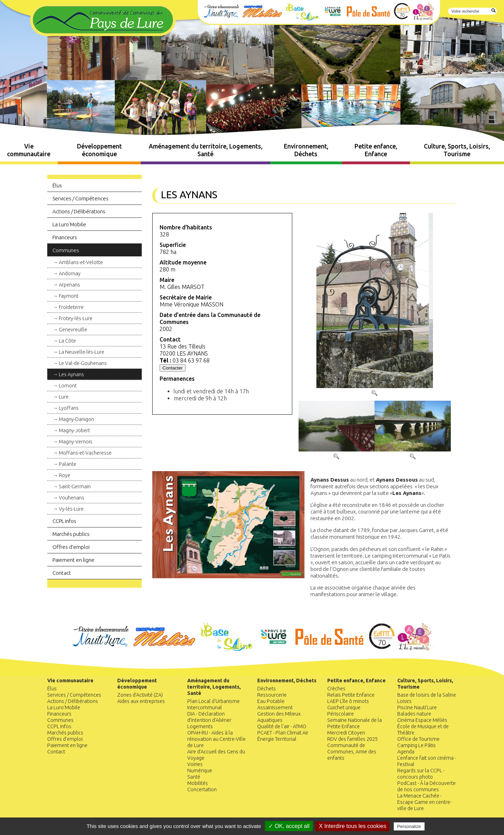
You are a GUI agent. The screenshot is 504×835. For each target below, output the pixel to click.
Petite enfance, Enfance (376, 150)
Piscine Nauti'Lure (417, 708)
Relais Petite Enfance (351, 695)
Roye (65, 475)
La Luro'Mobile (69, 224)
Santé (194, 777)
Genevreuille (73, 330)
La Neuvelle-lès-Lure (82, 352)
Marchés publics (71, 534)
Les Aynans (71, 374)
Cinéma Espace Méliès (422, 720)
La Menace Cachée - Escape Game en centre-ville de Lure (424, 802)
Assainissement (275, 708)
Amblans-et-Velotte (81, 262)
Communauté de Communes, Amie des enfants (352, 752)
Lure (64, 397)
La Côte (67, 341)
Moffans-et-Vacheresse (85, 453)
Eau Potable (271, 701)
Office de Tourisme (418, 739)
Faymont (69, 296)
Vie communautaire (29, 150)
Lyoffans (69, 408)
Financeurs (65, 237)
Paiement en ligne (73, 560)
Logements (200, 726)
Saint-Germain (75, 486)
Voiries (195, 764)
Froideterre (71, 307)
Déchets (267, 689)
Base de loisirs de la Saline (427, 695)
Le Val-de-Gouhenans (83, 363)
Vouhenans (72, 498)
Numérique (200, 771)
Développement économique (99, 150)
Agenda (406, 752)
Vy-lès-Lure (71, 509)
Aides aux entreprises (141, 701)
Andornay (70, 274)
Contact (62, 573)
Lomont (68, 386)
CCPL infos (64, 521)
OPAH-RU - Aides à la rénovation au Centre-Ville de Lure (216, 739)
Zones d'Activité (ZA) (140, 695)
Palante (68, 464)
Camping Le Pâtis (416, 745)
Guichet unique (344, 708)
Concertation (202, 789)
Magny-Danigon (76, 419)
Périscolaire (341, 714)
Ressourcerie (272, 695)
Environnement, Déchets (306, 150)
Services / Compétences (80, 198)
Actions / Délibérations (79, 211)
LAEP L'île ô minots (348, 701)
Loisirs (404, 701)
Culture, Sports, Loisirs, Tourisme (457, 150)
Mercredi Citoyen (346, 733)
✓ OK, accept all (289, 826)
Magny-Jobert (74, 430)
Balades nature (414, 714)
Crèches (336, 689)
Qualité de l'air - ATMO (282, 726)
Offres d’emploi (71, 547)
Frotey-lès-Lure (76, 318)
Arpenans (69, 285)
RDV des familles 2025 (352, 739)
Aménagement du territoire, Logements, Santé (206, 150)
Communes (66, 250)
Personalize (409, 826)
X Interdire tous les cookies (352, 826)
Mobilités (198, 783)
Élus (57, 185)
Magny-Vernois (76, 442)
